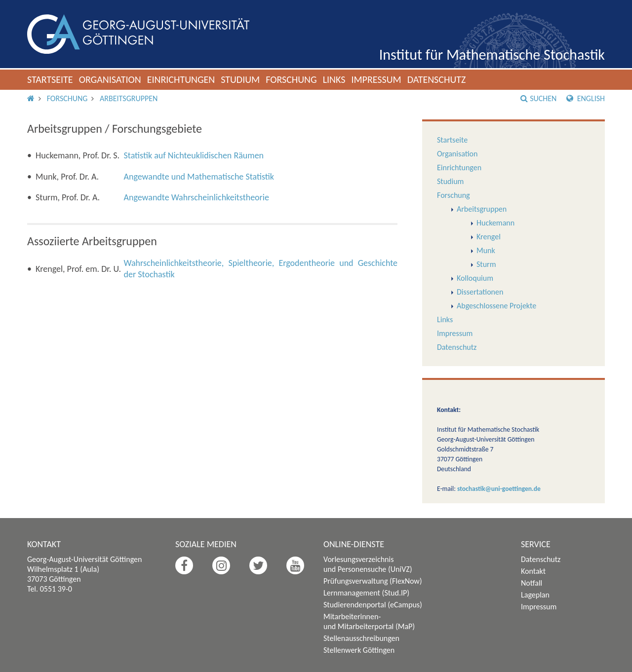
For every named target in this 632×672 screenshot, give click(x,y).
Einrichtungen (181, 79)
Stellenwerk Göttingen (359, 650)
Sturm (486, 264)
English (586, 98)
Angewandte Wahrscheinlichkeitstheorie (197, 197)
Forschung (291, 79)
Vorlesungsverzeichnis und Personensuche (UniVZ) (368, 564)
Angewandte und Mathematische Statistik (199, 177)
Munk (486, 250)
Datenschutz (437, 79)
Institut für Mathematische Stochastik (492, 55)
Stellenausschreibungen (361, 638)
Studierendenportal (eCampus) (373, 605)
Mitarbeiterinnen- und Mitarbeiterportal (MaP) (369, 621)
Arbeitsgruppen (129, 98)
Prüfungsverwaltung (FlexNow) (373, 581)
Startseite (50, 79)
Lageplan (535, 595)
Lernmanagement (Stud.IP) (366, 593)
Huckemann (495, 223)
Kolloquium (475, 278)
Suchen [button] (538, 98)
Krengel (489, 237)
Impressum (376, 79)
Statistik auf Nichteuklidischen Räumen (194, 155)
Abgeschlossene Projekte (496, 306)
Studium (240, 79)
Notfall (532, 583)
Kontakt (533, 571)
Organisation (110, 79)
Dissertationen (480, 292)
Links (334, 79)
